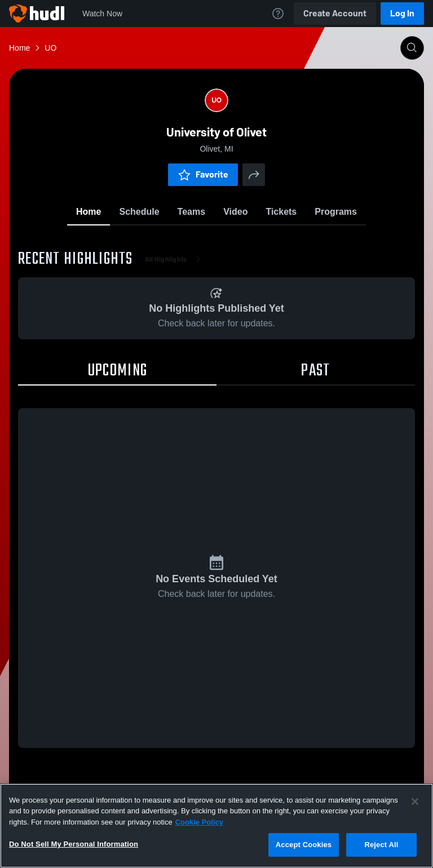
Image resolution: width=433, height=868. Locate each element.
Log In (402, 13)
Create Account (335, 13)
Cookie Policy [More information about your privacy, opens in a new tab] (199, 822)
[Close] (415, 801)
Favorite (203, 174)
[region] (216, 826)
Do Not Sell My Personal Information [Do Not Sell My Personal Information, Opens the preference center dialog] (74, 844)
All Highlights (175, 259)
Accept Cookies (304, 845)
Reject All (381, 845)
